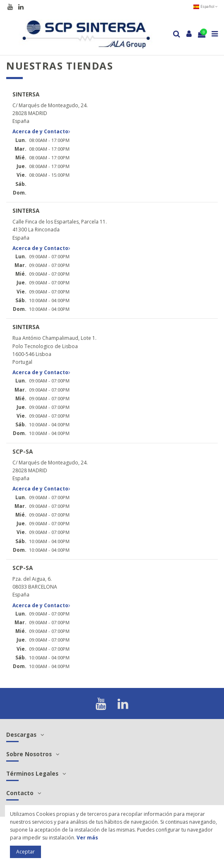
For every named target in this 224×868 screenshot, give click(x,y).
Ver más (87, 838)
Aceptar (25, 852)
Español (205, 6)
